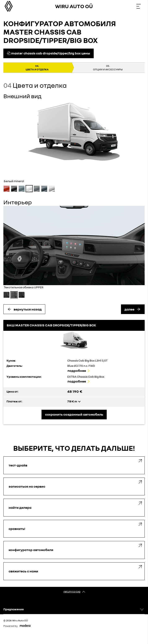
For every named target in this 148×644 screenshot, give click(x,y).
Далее (129, 309)
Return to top (72, 591)
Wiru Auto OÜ (74, 6)
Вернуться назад (28, 309)
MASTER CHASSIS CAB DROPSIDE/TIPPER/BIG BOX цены (49, 53)
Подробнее (77, 371)
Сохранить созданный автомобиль (74, 414)
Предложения (14, 609)
